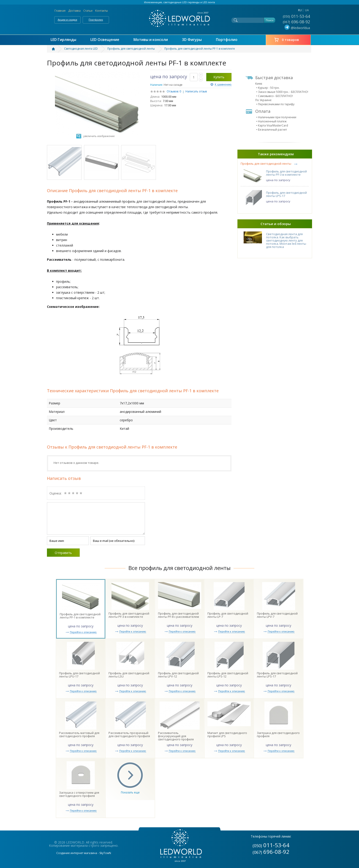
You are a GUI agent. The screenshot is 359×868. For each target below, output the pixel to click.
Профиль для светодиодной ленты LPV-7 (277, 615)
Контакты (102, 11)
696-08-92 (296, 22)
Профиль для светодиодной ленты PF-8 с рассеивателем (178, 615)
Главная (60, 11)
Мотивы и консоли (151, 40)
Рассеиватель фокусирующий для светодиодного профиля (176, 736)
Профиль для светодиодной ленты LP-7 (228, 615)
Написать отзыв (196, 91)
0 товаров (290, 40)
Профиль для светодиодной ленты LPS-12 (228, 675)
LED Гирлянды (63, 40)
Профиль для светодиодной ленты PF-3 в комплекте (286, 173)
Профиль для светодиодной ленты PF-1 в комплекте (80, 616)
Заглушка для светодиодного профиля (278, 734)
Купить (219, 77)
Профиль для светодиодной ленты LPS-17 (286, 194)
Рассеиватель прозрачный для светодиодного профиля (129, 734)
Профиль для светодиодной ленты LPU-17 (79, 675)
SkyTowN (105, 853)
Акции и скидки (67, 20)
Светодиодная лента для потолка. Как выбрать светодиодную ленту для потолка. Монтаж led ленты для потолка (286, 240)
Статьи (88, 11)
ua (307, 10)
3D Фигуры (192, 40)
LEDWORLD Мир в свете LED (179, 18)
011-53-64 (296, 16)
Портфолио (96, 20)
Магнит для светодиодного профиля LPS (227, 734)
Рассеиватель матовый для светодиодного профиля (79, 734)
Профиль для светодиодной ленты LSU (129, 675)
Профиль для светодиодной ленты (266, 164)
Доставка (74, 11)
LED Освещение (105, 40)
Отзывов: (173, 91)
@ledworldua (297, 28)
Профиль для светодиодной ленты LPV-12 (178, 675)
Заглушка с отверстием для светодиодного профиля (79, 794)
